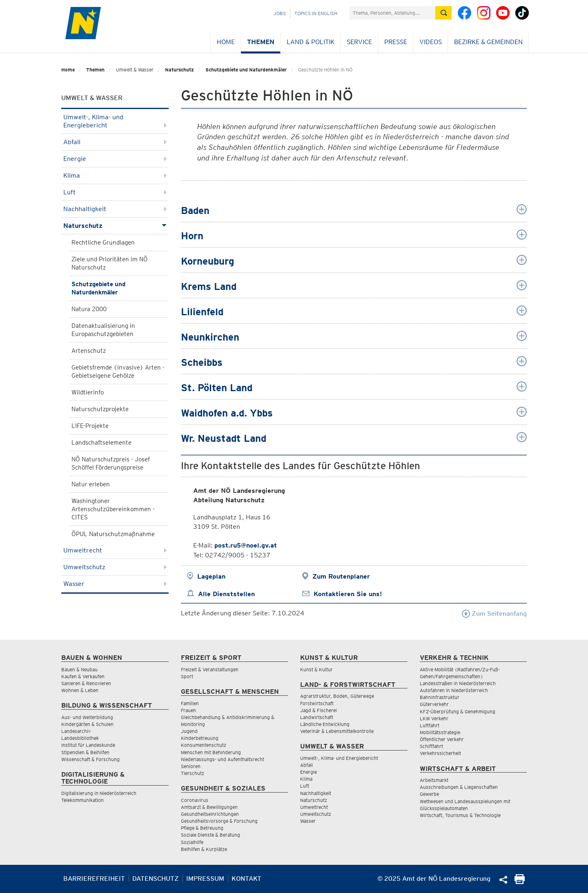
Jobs (280, 13)
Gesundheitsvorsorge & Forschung (219, 821)
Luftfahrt (430, 725)
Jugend (189, 731)
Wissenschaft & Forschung (90, 759)
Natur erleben (91, 484)
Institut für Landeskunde (88, 745)
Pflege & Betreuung (202, 828)
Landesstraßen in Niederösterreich (458, 683)
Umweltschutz (115, 567)
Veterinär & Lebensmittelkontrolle (337, 731)
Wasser (115, 584)
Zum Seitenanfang (494, 614)
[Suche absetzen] (443, 13)
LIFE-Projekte (90, 426)
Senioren (191, 766)
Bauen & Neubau (79, 669)
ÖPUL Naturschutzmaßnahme (113, 534)
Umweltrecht (115, 550)
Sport (187, 676)
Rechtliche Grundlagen (103, 243)
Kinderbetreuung (200, 738)
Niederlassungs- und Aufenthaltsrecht (223, 759)
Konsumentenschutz (204, 745)
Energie (115, 159)
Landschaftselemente (101, 443)
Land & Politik (311, 42)
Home (226, 42)
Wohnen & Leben (80, 690)
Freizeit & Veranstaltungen (210, 669)
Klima (115, 175)
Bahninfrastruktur (440, 697)
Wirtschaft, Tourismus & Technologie (460, 815)
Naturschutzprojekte (100, 409)
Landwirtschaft (317, 717)
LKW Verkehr (434, 718)
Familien (190, 703)
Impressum (205, 879)
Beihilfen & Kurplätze (204, 849)
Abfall (115, 142)
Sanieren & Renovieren (86, 683)
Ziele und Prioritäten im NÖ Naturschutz (110, 263)
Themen (261, 42)
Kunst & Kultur (316, 669)
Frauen (188, 710)
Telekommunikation (82, 800)
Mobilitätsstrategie (440, 732)
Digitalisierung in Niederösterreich (99, 793)
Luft (115, 192)
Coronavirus (195, 800)
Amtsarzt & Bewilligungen (209, 807)
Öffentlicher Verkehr (442, 739)
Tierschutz (193, 773)
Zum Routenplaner (341, 576)
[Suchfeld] (392, 13)
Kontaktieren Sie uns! (348, 594)
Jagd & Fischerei (318, 710)
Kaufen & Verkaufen (83, 676)
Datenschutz (156, 879)
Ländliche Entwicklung (325, 724)
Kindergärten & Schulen (87, 724)
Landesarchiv (76, 731)
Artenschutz (89, 351)
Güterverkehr (434, 704)
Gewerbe (429, 794)
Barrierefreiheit (94, 879)
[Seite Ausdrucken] (520, 882)
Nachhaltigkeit (115, 209)
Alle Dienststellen (226, 594)
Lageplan (211, 576)
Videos (431, 42)
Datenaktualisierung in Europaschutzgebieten (103, 330)
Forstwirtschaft (317, 703)
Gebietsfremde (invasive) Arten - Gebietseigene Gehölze (118, 372)
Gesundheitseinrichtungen (210, 814)
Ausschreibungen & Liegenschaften (459, 787)
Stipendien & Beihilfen (85, 752)
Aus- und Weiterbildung (87, 717)
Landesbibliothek (80, 738)
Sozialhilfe (192, 842)
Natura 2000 (89, 309)
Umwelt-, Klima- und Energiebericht (115, 121)
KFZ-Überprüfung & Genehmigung (458, 712)
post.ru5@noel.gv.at (246, 545)
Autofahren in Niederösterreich (454, 690)
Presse (396, 42)
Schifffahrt (431, 746)
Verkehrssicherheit (440, 753)
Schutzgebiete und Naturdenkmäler (246, 70)
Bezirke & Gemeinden (488, 42)
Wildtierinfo (88, 392)
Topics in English (316, 13)
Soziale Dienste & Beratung (210, 835)
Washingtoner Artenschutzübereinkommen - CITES (113, 509)
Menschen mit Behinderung (211, 752)
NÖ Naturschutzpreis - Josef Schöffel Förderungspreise (111, 463)
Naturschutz (179, 70)
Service (359, 42)
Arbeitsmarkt (434, 780)
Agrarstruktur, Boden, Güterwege (337, 696)
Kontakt (246, 879)
